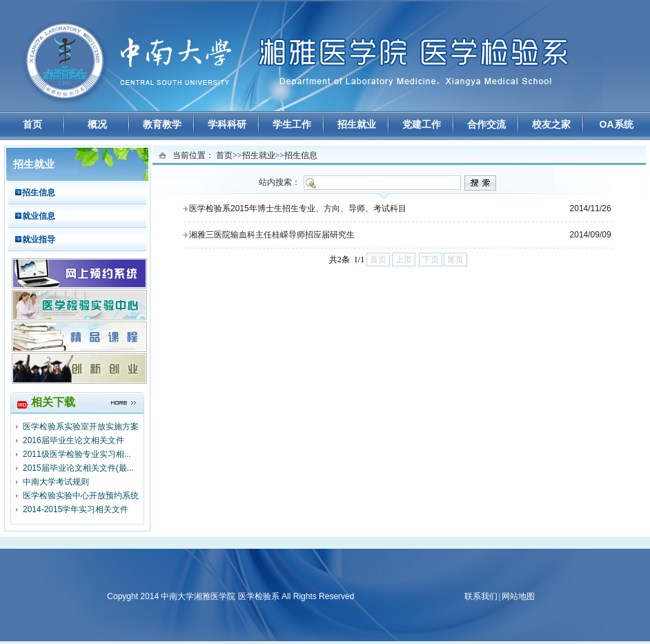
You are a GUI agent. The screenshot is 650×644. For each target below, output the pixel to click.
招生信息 (39, 193)
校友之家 (551, 124)
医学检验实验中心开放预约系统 (81, 496)
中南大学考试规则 (56, 482)
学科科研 (227, 124)
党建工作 (422, 124)
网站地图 (518, 596)
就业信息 (39, 216)
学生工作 (292, 124)
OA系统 (617, 124)
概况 (97, 124)
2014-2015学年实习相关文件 (76, 509)
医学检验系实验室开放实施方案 (81, 427)
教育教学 (162, 124)
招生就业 (357, 124)
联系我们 (481, 596)
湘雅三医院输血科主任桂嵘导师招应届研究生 (272, 235)
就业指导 (39, 240)
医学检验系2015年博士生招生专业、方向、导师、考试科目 (298, 208)
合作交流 (486, 124)
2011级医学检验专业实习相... (77, 454)
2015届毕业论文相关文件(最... (78, 468)
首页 (32, 124)
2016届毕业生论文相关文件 (73, 440)
